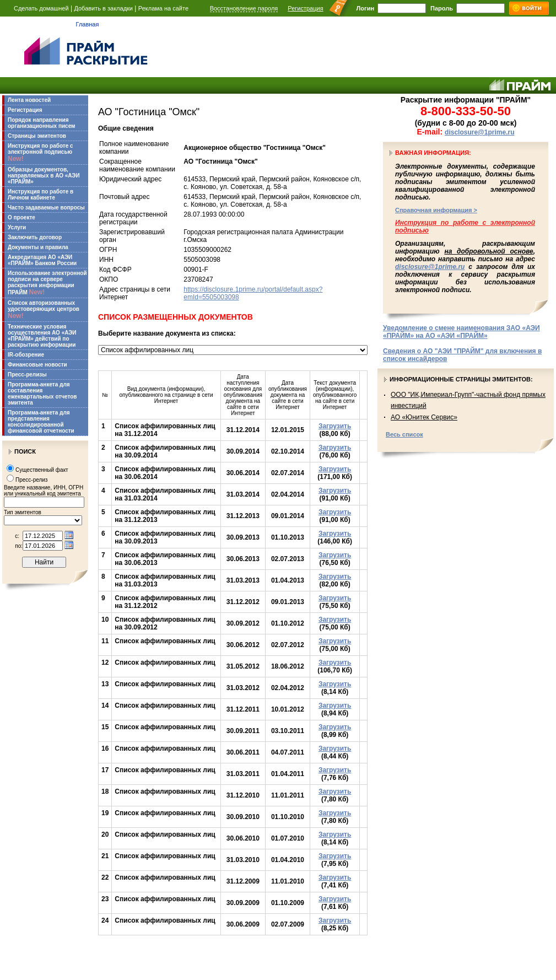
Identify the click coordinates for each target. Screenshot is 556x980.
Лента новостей (29, 100)
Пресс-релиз (31, 480)
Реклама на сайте (163, 8)
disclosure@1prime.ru (479, 132)
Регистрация (305, 8)
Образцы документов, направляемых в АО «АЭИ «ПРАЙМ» (44, 176)
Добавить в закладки (103, 8)
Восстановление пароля (244, 8)
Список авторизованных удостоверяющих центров (44, 310)
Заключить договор (35, 237)
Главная (88, 24)
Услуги (17, 227)
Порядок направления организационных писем (41, 123)
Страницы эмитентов (37, 136)
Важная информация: (433, 153)
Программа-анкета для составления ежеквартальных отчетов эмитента (42, 394)
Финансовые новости (37, 365)
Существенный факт (42, 470)
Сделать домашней (41, 8)
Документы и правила (38, 247)
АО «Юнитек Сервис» (424, 417)
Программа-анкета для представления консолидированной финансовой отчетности (41, 422)
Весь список (404, 434)
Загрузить (335, 426)
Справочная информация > (436, 210)
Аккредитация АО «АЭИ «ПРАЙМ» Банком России (42, 260)
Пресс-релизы (27, 375)
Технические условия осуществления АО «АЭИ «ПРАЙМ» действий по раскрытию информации (42, 336)
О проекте (21, 217)
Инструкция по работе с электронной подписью (41, 153)
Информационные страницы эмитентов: (461, 379)
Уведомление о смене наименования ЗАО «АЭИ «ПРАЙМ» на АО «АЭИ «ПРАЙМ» (461, 332)
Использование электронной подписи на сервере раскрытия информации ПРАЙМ (47, 283)
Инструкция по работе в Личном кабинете (41, 195)
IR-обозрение (26, 355)
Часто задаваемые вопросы (46, 208)
